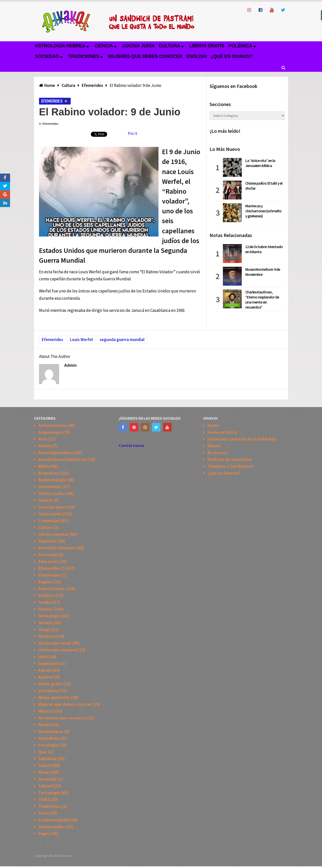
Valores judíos (52, 827)
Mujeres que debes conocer (145, 56)
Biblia (44, 466)
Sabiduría (47, 759)
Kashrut (46, 677)
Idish (43, 657)
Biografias (48, 473)
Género (45, 623)
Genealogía (49, 616)
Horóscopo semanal (58, 650)
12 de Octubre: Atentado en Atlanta (264, 249)
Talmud (45, 786)
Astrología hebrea (60, 46)
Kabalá (45, 670)
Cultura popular (53, 534)
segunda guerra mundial (122, 340)
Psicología (48, 745)
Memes (214, 446)
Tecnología (49, 793)
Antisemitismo (52, 425)
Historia (46, 636)
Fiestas (45, 609)
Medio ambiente (54, 697)
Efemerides (52, 101)
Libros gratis (207, 46)
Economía (48, 555)
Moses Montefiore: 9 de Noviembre (263, 272)
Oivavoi (67, 856)
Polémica (240, 46)
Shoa (43, 772)
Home (213, 425)
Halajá (44, 629)
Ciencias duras (52, 507)
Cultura (170, 46)
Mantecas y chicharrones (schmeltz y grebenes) (263, 211)
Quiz (43, 752)
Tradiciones (84, 56)
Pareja (44, 725)
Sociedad (47, 56)
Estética (46, 595)
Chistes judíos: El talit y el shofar (264, 186)
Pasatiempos (51, 731)
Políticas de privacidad (230, 459)
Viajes (44, 833)
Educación (48, 561)
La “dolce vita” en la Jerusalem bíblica (260, 163)
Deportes (47, 541)
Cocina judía (138, 46)
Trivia (44, 813)
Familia (45, 602)
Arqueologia (50, 432)
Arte (43, 439)
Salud (44, 765)
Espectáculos (51, 589)
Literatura (48, 691)
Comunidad (49, 521)
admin (70, 365)
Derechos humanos (57, 548)
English (196, 56)
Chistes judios (52, 493)
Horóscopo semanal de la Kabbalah (242, 439)
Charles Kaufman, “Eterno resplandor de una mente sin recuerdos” (262, 299)
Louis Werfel (81, 340)
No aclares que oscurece (62, 718)
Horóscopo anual (55, 643)
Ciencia (104, 46)
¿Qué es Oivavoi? (232, 56)
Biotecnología (52, 480)
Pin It (133, 133)
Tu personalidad (54, 820)
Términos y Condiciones (231, 466)
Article (45, 446)
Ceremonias (50, 487)
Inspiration (49, 663)
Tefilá (44, 799)
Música (45, 711)
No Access (218, 453)
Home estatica (222, 432)
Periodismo (49, 738)
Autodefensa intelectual (62, 459)
